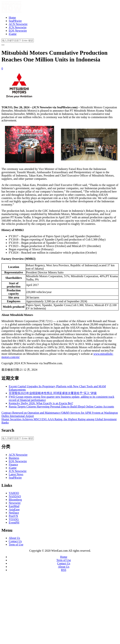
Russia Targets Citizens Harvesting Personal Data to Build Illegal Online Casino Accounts (61, 407)
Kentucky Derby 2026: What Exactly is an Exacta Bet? (41, 403)
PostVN (13, 516)
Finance (13, 465)
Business (14, 458)
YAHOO (14, 493)
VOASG (14, 519)
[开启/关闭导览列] (3, 45)
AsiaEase (14, 509)
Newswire (15, 503)
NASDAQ (15, 496)
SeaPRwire (15, 21)
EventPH (14, 522)
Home (12, 18)
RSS (64, 570)
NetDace (14, 513)
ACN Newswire (18, 24)
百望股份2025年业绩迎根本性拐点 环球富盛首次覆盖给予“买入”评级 (53, 393)
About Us (14, 538)
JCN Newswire (18, 27)
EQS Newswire (18, 31)
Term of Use (16, 544)
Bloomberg (15, 500)
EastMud (14, 506)
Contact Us (15, 541)
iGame (13, 34)
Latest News (16, 474)
